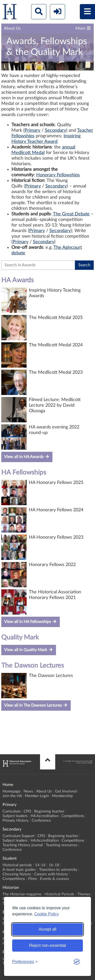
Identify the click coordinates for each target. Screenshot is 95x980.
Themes (84, 894)
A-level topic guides (19, 870)
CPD (27, 811)
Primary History (16, 821)
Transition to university (58, 870)
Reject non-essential (48, 945)
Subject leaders (15, 816)
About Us (44, 791)
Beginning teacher (49, 811)
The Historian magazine (22, 894)
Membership (62, 796)
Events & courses (55, 879)
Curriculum (12, 811)
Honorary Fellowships (58, 175)
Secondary (55, 130)
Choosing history (17, 874)
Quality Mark (20, 637)
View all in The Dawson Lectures (36, 705)
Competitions (73, 816)
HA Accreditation (45, 816)
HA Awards (17, 280)
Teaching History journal (23, 845)
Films (33, 879)
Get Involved (66, 791)
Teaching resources (62, 845)
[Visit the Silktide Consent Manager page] (77, 962)
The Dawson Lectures (33, 666)
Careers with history (51, 874)
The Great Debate (71, 214)
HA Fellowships (24, 473)
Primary (32, 130)
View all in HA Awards (27, 457)
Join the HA (12, 796)
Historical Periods (59, 894)
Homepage (12, 791)
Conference (41, 821)
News (28, 791)
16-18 (54, 865)
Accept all (48, 929)
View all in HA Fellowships (31, 622)
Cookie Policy (46, 914)
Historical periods (17, 865)
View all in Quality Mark (29, 650)
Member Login (37, 796)
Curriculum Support (18, 836)
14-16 (40, 865)
